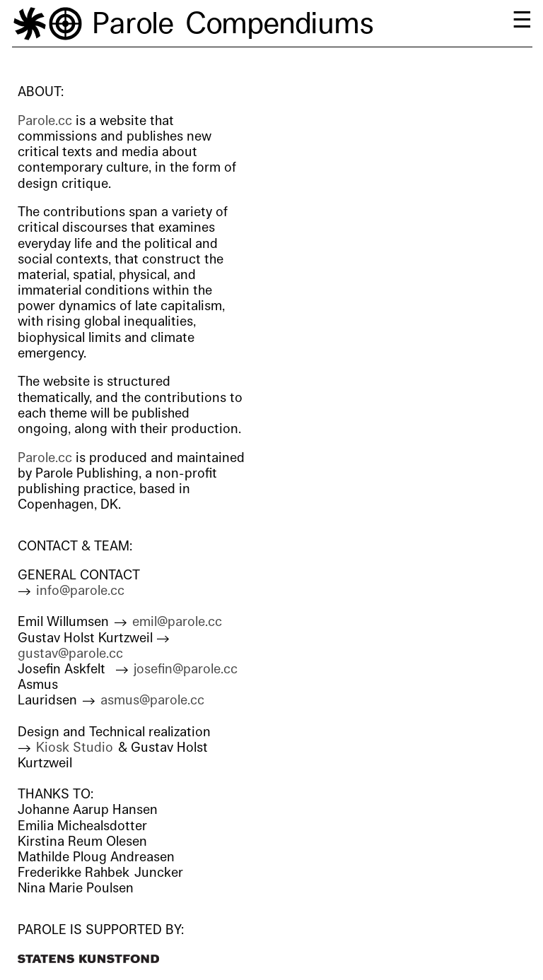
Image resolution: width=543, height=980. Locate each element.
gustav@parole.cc (70, 654)
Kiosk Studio (75, 748)
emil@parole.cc (177, 622)
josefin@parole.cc (186, 669)
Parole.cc (45, 121)
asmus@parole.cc (152, 700)
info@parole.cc (80, 591)
